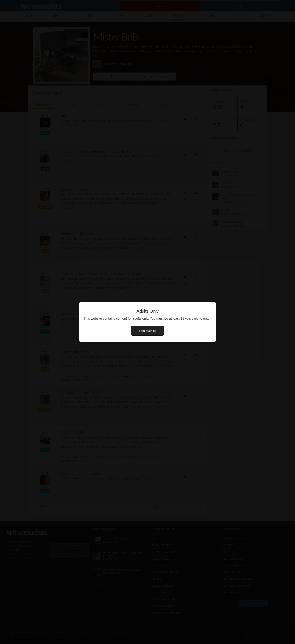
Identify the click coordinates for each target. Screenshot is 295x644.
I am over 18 (147, 331)
